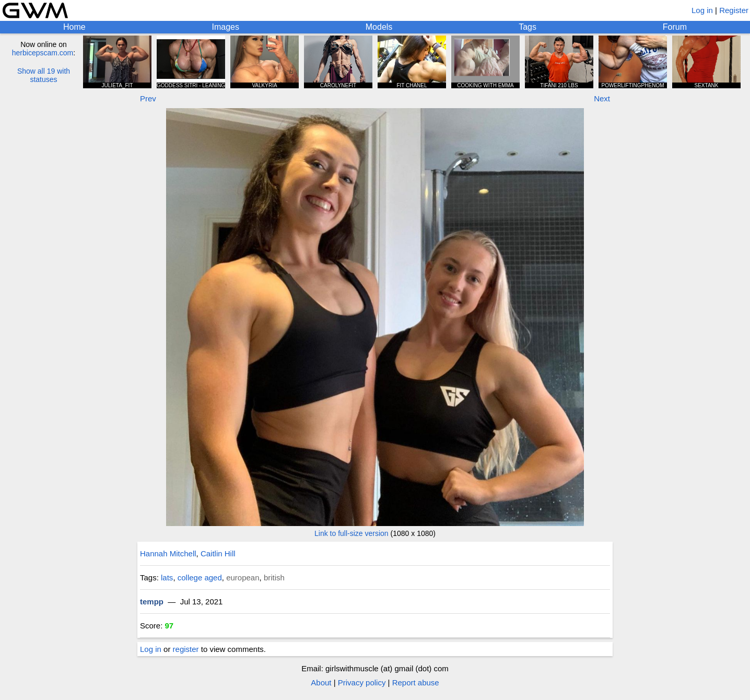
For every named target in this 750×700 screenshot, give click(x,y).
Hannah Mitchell (168, 553)
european (243, 577)
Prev (148, 98)
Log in (702, 10)
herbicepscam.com (43, 53)
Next (602, 98)
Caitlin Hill (218, 553)
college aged (200, 577)
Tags (528, 27)
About (321, 682)
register (186, 649)
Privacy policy (362, 682)
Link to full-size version (351, 533)
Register (734, 10)
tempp (152, 602)
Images (225, 27)
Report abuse (416, 682)
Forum (675, 27)
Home (74, 27)
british (274, 577)
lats (167, 577)
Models (379, 27)
